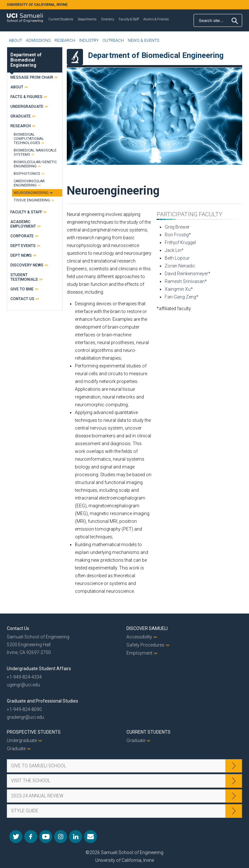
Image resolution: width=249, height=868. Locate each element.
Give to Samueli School (39, 766)
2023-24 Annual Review (37, 796)
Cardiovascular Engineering (29, 183)
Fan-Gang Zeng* (182, 297)
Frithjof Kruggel (180, 242)
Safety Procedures (145, 645)
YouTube (46, 837)
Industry (89, 40)
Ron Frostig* (178, 235)
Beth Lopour (177, 258)
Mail (90, 837)
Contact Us (22, 299)
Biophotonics (27, 174)
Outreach (113, 40)
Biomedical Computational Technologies (29, 139)
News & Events (143, 40)
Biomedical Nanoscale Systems (35, 152)
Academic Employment (23, 224)
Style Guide (25, 811)
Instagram (61, 837)
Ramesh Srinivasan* (186, 281)
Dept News (21, 255)
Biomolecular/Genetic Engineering (35, 164)
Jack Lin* (174, 250)
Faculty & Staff (129, 19)
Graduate (21, 116)
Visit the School (31, 781)
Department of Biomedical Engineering (26, 60)
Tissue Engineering (32, 200)
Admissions (38, 40)
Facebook (31, 837)
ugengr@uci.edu (23, 685)
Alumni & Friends (156, 19)
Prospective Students (34, 732)
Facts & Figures (26, 97)
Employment (139, 653)
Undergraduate (27, 107)
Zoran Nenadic (180, 266)
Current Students (61, 19)
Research (65, 40)
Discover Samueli (147, 628)
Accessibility (139, 637)
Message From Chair (32, 77)
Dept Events (23, 246)
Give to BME (22, 289)
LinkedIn (76, 837)
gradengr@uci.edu (25, 717)
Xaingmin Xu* (179, 289)
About (15, 40)
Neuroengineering (31, 193)
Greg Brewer (177, 227)
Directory (108, 19)
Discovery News (27, 265)
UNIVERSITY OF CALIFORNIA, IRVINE (37, 5)
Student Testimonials (24, 277)
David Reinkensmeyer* (188, 274)
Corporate (22, 236)
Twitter (16, 837)
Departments (87, 19)
